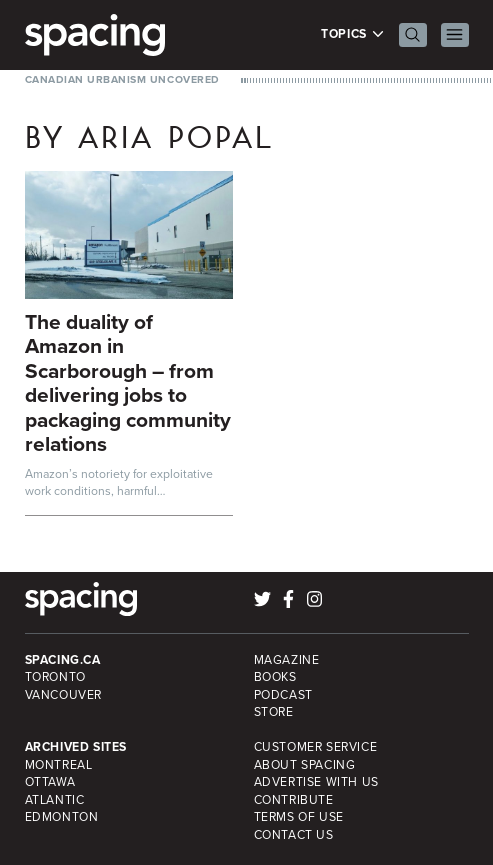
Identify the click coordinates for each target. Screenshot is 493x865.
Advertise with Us (316, 782)
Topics (352, 34)
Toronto (55, 677)
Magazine (287, 660)
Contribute (294, 800)
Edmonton (62, 817)
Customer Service (316, 747)
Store (274, 712)
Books (275, 677)
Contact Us (294, 835)
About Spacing (305, 765)
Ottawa (50, 782)
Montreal (59, 765)
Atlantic (55, 800)
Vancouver (64, 695)
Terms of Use (299, 817)
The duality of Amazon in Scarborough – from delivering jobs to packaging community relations (128, 383)
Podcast (283, 695)
